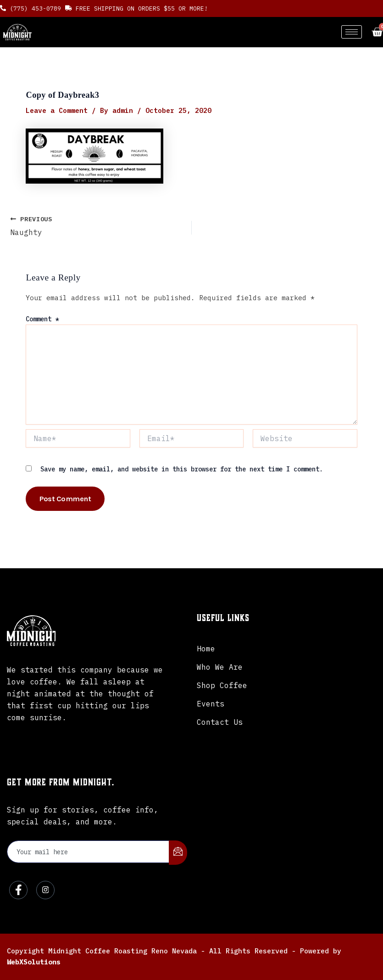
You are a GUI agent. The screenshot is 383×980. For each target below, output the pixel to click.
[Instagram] (45, 890)
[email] (88, 852)
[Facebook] (18, 890)
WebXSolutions (34, 962)
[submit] (178, 853)
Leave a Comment (57, 110)
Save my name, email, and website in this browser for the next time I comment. (182, 469)
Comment (42, 319)
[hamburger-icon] (352, 32)
